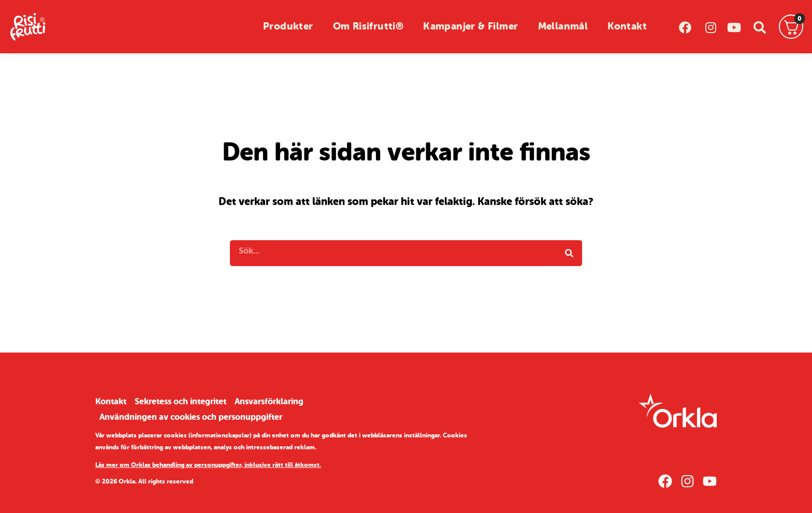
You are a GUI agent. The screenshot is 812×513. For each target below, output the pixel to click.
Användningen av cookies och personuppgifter (191, 417)
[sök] (759, 26)
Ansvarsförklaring (269, 401)
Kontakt (627, 26)
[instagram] (710, 26)
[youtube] (735, 26)
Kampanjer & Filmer (470, 26)
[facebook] (685, 26)
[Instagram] (687, 481)
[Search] (569, 253)
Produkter (288, 26)
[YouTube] (710, 481)
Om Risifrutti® (368, 26)
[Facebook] (665, 481)
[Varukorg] (791, 27)
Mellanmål (563, 26)
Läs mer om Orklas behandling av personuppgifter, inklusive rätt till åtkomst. (208, 465)
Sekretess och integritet (180, 401)
